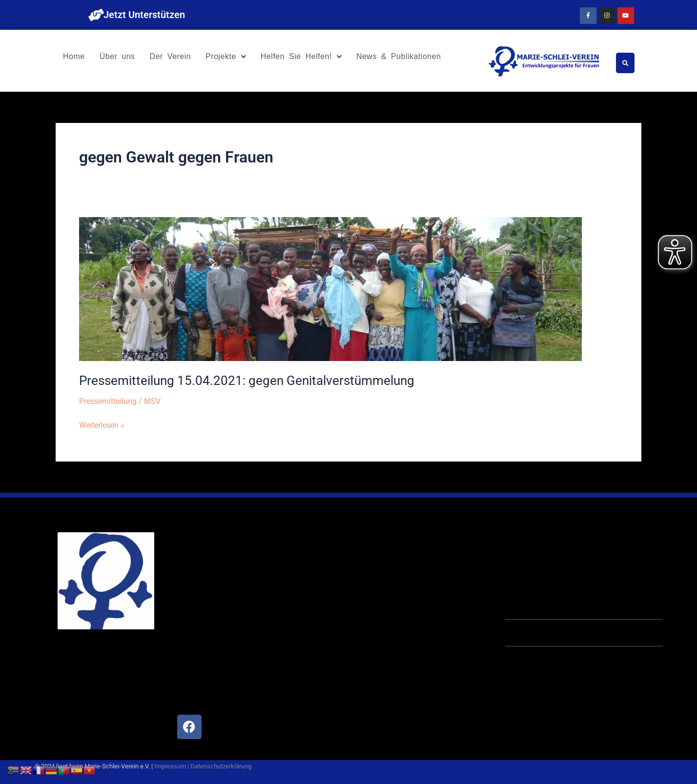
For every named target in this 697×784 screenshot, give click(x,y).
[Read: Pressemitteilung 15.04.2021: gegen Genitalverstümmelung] (330, 289)
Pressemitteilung (108, 401)
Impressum (170, 766)
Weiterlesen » (102, 424)
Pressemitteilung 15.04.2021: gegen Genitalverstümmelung (247, 381)
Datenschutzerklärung (221, 766)
